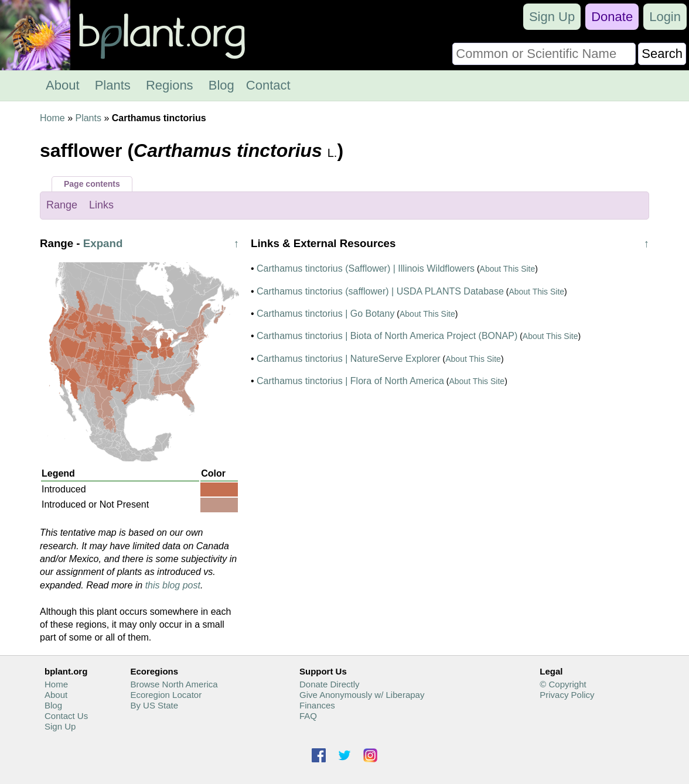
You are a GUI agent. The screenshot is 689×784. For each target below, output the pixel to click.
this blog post (173, 585)
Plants (113, 85)
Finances (317, 705)
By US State (154, 705)
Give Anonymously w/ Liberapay (362, 695)
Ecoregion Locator (166, 695)
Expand (103, 243)
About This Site (508, 269)
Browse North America (174, 684)
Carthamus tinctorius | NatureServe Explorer (349, 359)
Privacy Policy (567, 695)
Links (101, 205)
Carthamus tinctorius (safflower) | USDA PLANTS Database (380, 291)
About (63, 85)
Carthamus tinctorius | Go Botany (325, 314)
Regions (170, 85)
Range (62, 205)
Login (665, 17)
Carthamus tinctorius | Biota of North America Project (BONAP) (387, 336)
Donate (612, 17)
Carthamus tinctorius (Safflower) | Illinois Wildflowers (366, 268)
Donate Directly (330, 684)
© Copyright (563, 684)
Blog (221, 85)
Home (52, 118)
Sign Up (552, 17)
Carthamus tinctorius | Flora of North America (350, 381)
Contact (268, 85)
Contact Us (66, 716)
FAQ (308, 716)
